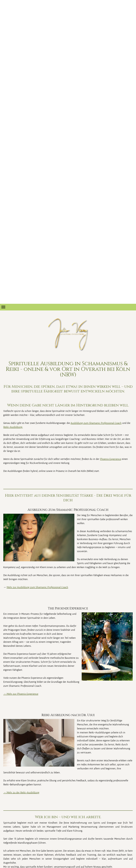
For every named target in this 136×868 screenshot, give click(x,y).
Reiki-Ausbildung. (13, 427)
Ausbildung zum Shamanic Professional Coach (96, 423)
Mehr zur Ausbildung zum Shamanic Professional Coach (37, 587)
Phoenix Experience (111, 459)
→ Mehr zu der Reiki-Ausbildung (21, 792)
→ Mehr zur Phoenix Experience (21, 694)
